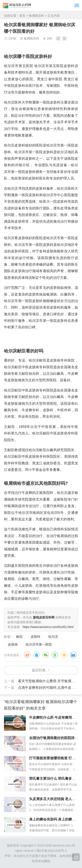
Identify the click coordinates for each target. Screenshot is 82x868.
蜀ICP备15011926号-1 (52, 851)
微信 (46, 655)
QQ (37, 655)
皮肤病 (13, 644)
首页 (22, 16)
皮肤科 (36, 637)
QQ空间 (64, 655)
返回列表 (39, 670)
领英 (73, 655)
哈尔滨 (53, 637)
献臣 (19, 637)
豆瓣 (55, 655)
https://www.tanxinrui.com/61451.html (48, 627)
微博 (27, 655)
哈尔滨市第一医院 (39, 644)
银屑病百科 (37, 16)
